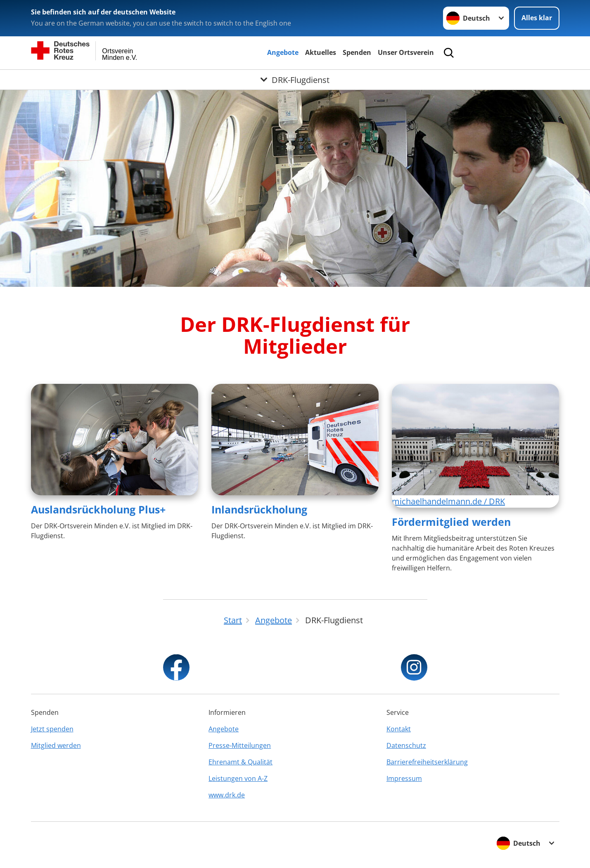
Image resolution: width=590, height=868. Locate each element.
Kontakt (399, 729)
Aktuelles (321, 52)
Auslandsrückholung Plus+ (98, 509)
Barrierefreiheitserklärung (427, 762)
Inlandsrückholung (259, 509)
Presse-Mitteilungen (240, 745)
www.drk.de (227, 795)
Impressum (404, 778)
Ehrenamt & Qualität (241, 762)
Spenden (357, 52)
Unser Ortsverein (406, 52)
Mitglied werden (56, 745)
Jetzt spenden (52, 729)
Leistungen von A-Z (238, 778)
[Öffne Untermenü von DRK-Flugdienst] (295, 80)
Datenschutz (406, 745)
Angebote (283, 52)
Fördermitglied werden (451, 522)
